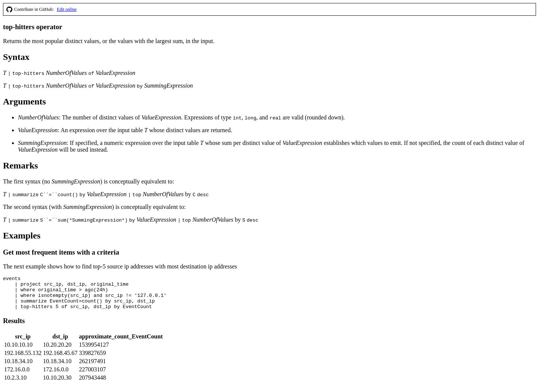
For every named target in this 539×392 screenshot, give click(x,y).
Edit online (67, 9)
